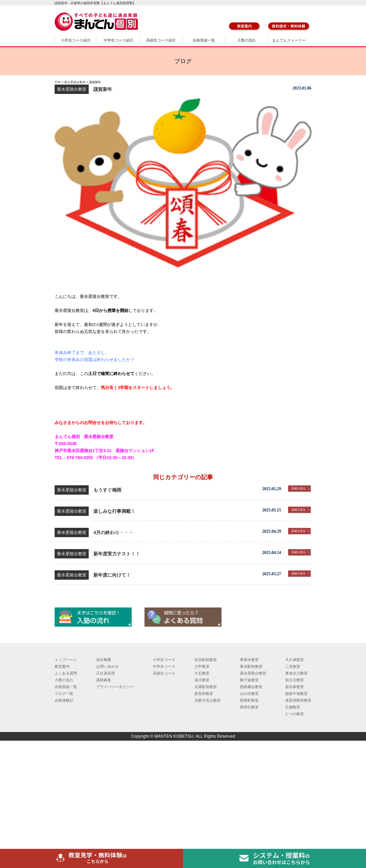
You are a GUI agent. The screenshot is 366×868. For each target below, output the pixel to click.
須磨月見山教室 (208, 700)
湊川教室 (202, 680)
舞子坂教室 (249, 680)
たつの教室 (295, 714)
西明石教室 (249, 707)
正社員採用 (106, 673)
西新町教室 (249, 700)
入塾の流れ (246, 40)
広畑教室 (293, 707)
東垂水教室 (249, 660)
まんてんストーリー (289, 40)
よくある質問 (66, 673)
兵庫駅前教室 (206, 687)
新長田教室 (204, 694)
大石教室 (202, 673)
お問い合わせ (107, 666)
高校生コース (164, 673)
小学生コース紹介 (76, 40)
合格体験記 (64, 700)
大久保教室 (295, 660)
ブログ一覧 (64, 694)
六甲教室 (202, 666)
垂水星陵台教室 (253, 673)
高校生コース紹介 (161, 40)
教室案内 (62, 666)
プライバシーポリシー (115, 687)
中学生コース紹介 (119, 40)
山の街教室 (249, 694)
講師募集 (104, 680)
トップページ (66, 660)
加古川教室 (295, 680)
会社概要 (104, 660)
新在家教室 (295, 687)
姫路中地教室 (296, 694)
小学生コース (164, 660)
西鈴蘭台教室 (251, 687)
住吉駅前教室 (206, 660)
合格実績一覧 (204, 40)
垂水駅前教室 (251, 666)
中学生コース (164, 666)
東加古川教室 (296, 673)
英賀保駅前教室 (298, 700)
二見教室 (293, 666)
